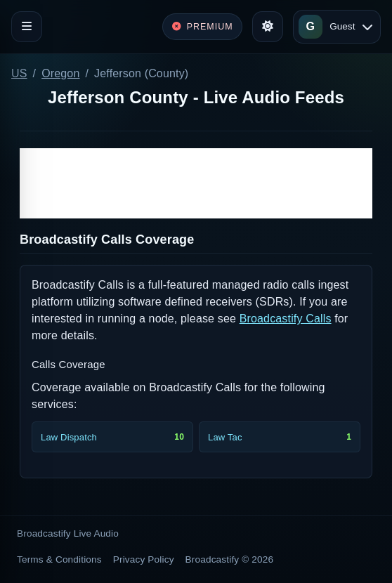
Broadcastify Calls (286, 319)
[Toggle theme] (268, 27)
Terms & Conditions (59, 559)
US (19, 73)
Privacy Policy (144, 559)
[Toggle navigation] (27, 27)
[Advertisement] (196, 183)
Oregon (60, 73)
